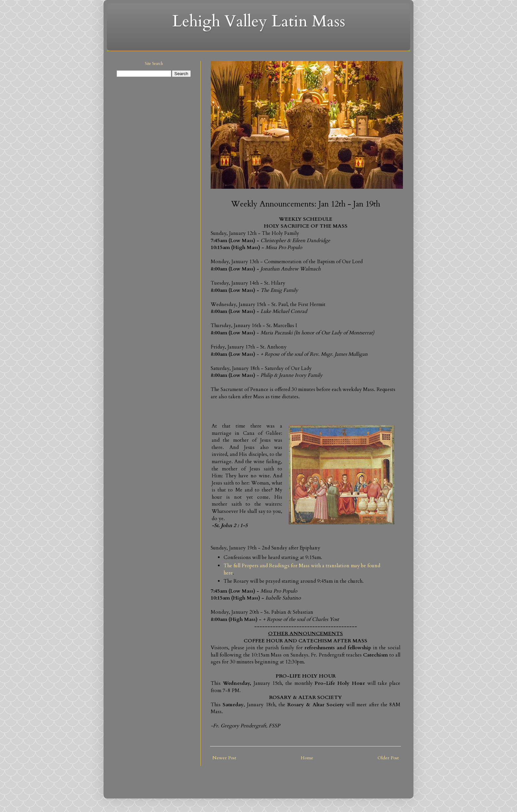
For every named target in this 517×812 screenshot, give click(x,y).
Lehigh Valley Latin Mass (259, 21)
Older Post (388, 758)
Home (307, 758)
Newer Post (224, 758)
